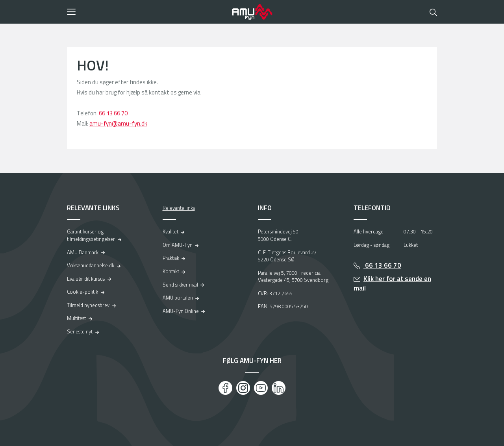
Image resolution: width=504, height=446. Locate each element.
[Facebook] (225, 388)
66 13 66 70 (113, 113)
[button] (147, 12)
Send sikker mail (180, 285)
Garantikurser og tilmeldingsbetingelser (91, 235)
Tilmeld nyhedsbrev (88, 305)
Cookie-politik (82, 292)
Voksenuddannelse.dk (91, 265)
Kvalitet (170, 231)
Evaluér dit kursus (86, 279)
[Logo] (252, 12)
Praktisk (171, 258)
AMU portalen (178, 298)
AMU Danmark (83, 252)
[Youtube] (261, 388)
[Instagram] (243, 388)
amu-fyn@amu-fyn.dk (118, 123)
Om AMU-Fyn (178, 245)
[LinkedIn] (279, 388)
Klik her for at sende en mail (393, 284)
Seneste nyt (80, 331)
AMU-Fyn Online (181, 311)
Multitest (76, 318)
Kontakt (171, 271)
